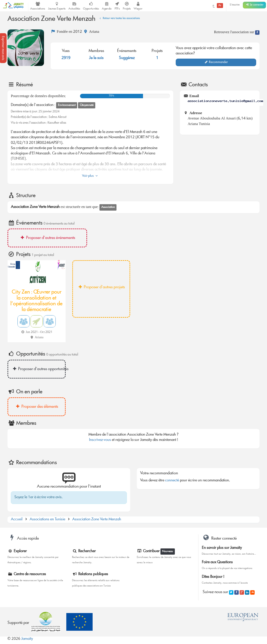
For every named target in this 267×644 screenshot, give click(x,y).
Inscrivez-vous (100, 440)
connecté (172, 481)
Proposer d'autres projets (101, 287)
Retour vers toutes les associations (119, 18)
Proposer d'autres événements (47, 238)
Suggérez (127, 58)
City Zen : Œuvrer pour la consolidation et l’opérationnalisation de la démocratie (36, 301)
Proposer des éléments (37, 407)
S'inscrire (235, 5)
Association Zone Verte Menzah (97, 520)
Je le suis (96, 58)
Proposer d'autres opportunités (39, 369)
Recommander (216, 62)
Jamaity (27, 639)
